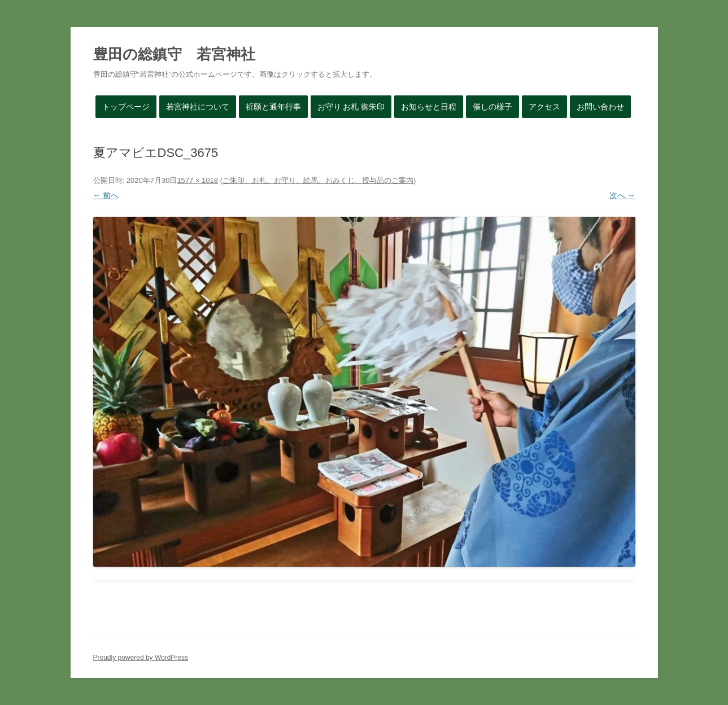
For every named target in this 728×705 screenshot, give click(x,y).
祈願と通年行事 (273, 107)
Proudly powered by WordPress (141, 658)
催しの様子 (492, 107)
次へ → (622, 195)
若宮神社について (198, 107)
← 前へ (106, 195)
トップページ (126, 107)
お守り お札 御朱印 (351, 107)
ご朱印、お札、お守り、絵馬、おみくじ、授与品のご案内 (318, 180)
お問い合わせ (600, 107)
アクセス (544, 107)
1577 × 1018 (197, 180)
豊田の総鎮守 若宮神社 (174, 54)
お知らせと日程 (429, 107)
